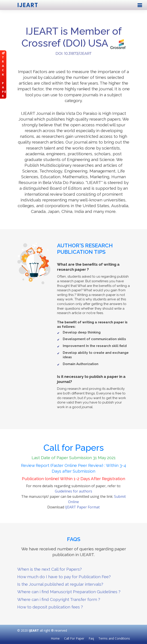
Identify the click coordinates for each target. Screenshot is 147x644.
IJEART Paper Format (82, 507)
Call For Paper (74, 638)
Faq (91, 638)
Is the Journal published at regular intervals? (60, 584)
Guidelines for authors (73, 491)
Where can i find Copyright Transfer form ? (59, 599)
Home (55, 638)
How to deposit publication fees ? (50, 607)
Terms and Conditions (114, 638)
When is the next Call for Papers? (50, 569)
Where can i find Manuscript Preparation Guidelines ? (69, 592)
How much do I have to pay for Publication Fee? (64, 577)
